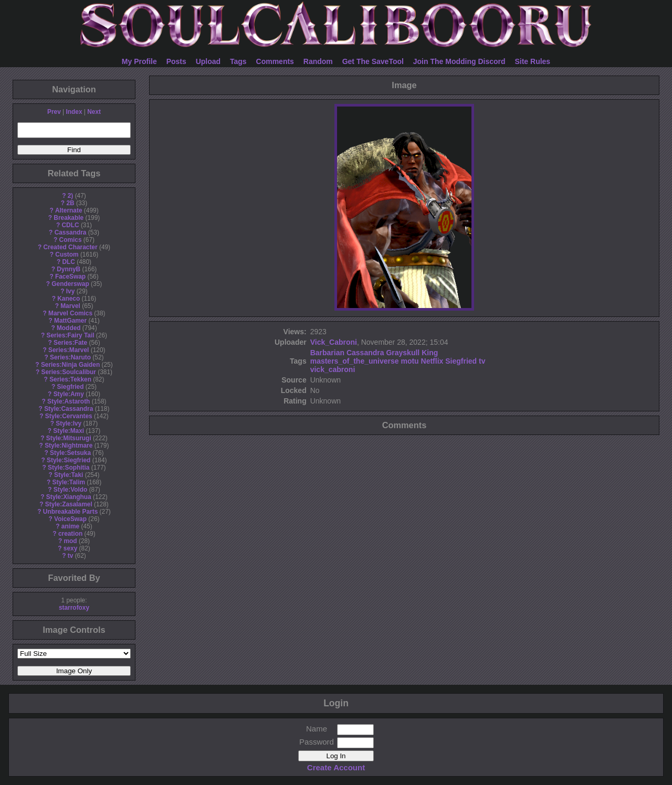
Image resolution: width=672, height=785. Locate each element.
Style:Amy (69, 394)
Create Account (336, 767)
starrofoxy (74, 608)
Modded (69, 328)
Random (318, 61)
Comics (71, 240)
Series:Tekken (70, 379)
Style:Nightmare (69, 445)
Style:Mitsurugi (69, 438)
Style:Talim (69, 482)
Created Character (70, 247)
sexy (70, 548)
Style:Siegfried (69, 460)
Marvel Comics (70, 313)
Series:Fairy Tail (71, 335)
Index (74, 112)
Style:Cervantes (69, 416)
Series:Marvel (69, 350)
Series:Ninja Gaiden (70, 365)
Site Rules (532, 61)
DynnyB (69, 269)
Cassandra (71, 232)
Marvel (70, 306)
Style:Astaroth (69, 401)
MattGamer (70, 321)
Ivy (71, 291)
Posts (176, 61)
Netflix (432, 361)
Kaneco (69, 299)
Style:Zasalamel (69, 504)
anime (70, 526)
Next (94, 112)
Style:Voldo (71, 490)
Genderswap (70, 284)
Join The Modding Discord (459, 61)
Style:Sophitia (69, 468)
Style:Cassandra (69, 409)
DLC (69, 262)
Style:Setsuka (70, 453)
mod (70, 541)
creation (70, 534)
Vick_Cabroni (334, 342)
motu (409, 361)
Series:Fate (70, 343)
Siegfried (71, 387)
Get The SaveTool (373, 61)
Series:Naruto (70, 357)
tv (71, 556)
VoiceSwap (70, 519)
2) (71, 196)
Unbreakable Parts (70, 512)
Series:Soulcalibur (69, 372)
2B (70, 203)
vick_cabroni (333, 369)
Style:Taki (69, 475)
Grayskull (403, 353)
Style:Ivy (69, 423)
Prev (54, 112)
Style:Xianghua (69, 497)
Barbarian (327, 353)
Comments (275, 61)
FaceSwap (70, 277)
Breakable (69, 218)
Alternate (69, 210)
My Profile (139, 61)
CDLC (71, 225)
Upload (208, 61)
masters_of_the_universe (355, 361)
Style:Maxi (69, 431)
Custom (67, 254)
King (430, 353)
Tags (238, 61)
